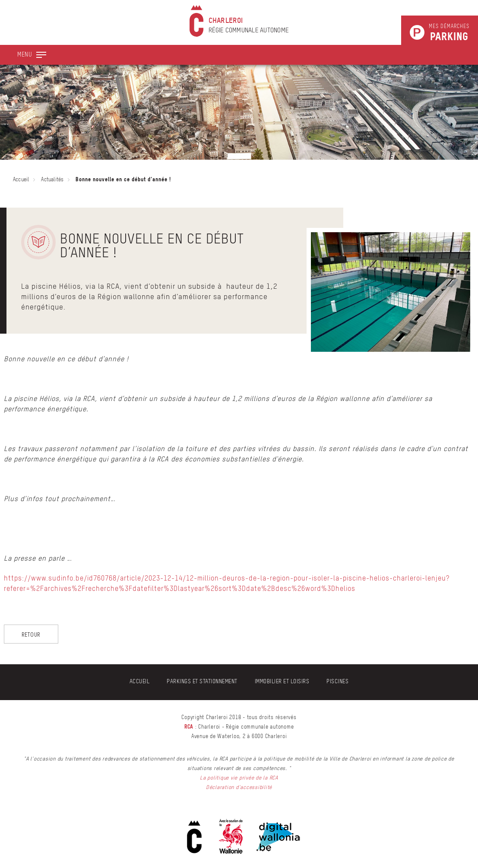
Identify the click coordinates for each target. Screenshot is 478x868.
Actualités (52, 180)
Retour (31, 634)
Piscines (337, 682)
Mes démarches (449, 33)
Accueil (21, 180)
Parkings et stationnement (202, 682)
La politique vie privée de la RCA (239, 778)
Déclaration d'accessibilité (239, 788)
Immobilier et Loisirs (282, 682)
